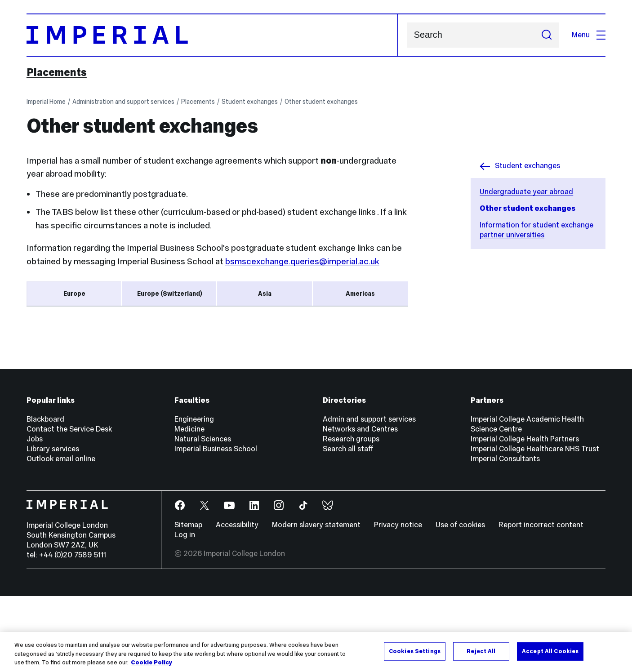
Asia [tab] (265, 294)
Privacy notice (398, 601)
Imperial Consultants (505, 535)
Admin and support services (369, 495)
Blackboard (45, 495)
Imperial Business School (216, 525)
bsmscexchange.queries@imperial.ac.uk (302, 261)
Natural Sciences (203, 515)
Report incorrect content (541, 601)
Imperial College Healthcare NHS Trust (535, 525)
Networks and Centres (360, 505)
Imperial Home (46, 102)
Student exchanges (250, 102)
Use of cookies (460, 601)
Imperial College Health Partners (525, 515)
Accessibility (237, 601)
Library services (53, 525)
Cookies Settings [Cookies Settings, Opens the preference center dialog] (415, 651)
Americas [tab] (360, 294)
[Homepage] (212, 35)
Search (407, 35)
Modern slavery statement (316, 601)
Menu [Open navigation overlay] (589, 35)
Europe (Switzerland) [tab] (170, 294)
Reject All (481, 651)
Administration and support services (123, 102)
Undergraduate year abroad (526, 192)
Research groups (351, 515)
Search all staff (348, 525)
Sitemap (188, 601)
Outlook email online (61, 535)
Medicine (189, 505)
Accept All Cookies (550, 651)
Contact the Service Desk (69, 505)
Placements (57, 72)
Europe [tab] (74, 294)
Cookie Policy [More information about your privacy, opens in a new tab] (151, 663)
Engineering (194, 495)
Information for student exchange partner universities (536, 230)
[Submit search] (547, 35)
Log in (185, 611)
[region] (316, 652)
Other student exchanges (321, 102)
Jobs (35, 515)
